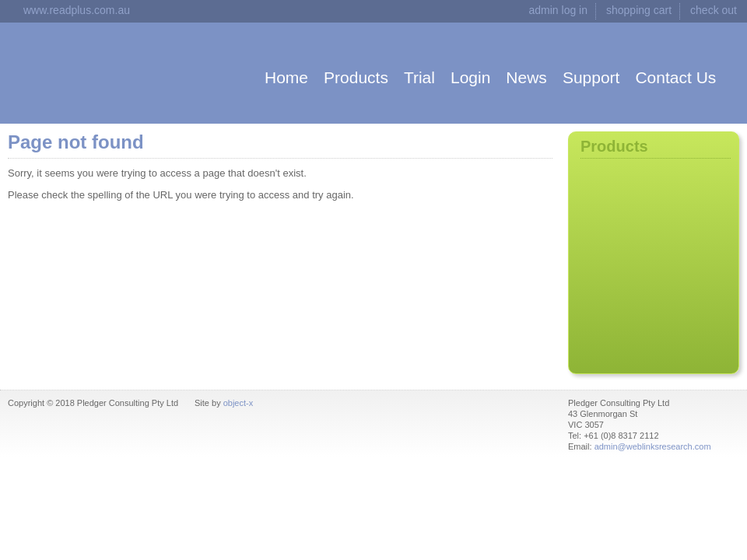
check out (714, 10)
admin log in (559, 10)
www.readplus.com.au (77, 10)
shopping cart (639, 10)
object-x (238, 403)
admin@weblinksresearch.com (653, 446)
